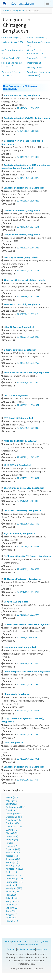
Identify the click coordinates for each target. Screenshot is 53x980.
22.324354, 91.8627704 (27, 382)
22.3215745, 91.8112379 (28, 664)
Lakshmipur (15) (13, 875)
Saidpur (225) (12, 905)
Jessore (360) (12, 856)
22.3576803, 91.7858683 (28, 131)
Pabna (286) (11, 895)
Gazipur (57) (12, 846)
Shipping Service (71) (37, 58)
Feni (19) (10, 843)
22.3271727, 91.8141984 (28, 684)
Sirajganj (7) (11, 914)
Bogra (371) (11, 801)
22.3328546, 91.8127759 (28, 363)
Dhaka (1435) (12, 833)
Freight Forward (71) (37, 38)
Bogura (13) (11, 804)
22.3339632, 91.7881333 (28, 248)
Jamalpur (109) (13, 853)
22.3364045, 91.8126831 (28, 546)
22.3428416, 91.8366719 (28, 108)
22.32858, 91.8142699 (27, 637)
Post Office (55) (35, 63)
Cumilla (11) (12, 830)
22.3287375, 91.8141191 (28, 227)
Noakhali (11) (12, 891)
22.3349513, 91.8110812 (28, 157)
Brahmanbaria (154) (15, 807)
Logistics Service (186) (12, 42)
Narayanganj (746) (14, 882)
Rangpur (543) (13, 901)
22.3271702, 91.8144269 (28, 592)
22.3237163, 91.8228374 (28, 615)
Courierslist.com (23, 3)
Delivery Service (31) (37, 67)
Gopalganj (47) (13, 849)
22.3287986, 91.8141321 (28, 296)
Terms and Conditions (27, 945)
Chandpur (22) (12, 810)
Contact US (28, 941)
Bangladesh (19, 11)
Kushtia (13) (12, 872)
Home (6, 11)
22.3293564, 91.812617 (27, 314)
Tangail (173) (12, 921)
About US (17, 941)
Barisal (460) (12, 797)
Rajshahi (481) (13, 898)
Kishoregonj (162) (14, 869)
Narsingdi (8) (12, 885)
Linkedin (21, 949)
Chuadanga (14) (13, 820)
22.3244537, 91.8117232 (28, 735)
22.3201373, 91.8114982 (28, 478)
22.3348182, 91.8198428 (28, 201)
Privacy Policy (42, 941)
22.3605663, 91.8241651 (28, 405)
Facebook (11, 949)
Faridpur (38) (12, 840)
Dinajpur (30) (12, 836)
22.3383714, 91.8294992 (28, 337)
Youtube (31, 949)
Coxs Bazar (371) (14, 826)
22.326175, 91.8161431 (27, 501)
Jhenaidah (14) (13, 859)
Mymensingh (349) (15, 879)
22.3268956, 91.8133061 (28, 759)
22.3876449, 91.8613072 (28, 178)
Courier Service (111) (11, 38)
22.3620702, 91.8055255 (28, 457)
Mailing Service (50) (11, 58)
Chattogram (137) (14, 814)
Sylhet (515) (11, 918)
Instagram (41, 949)
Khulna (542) (12, 862)
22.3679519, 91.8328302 (28, 428)
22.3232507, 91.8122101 (28, 270)
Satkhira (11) (12, 908)
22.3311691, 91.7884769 (28, 569)
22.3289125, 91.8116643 (28, 524)
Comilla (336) (12, 823)
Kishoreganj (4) (13, 865)
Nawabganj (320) (14, 888)
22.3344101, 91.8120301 (28, 710)
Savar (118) (11, 911)
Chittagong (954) (14, 817)
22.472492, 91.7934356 (27, 780)
